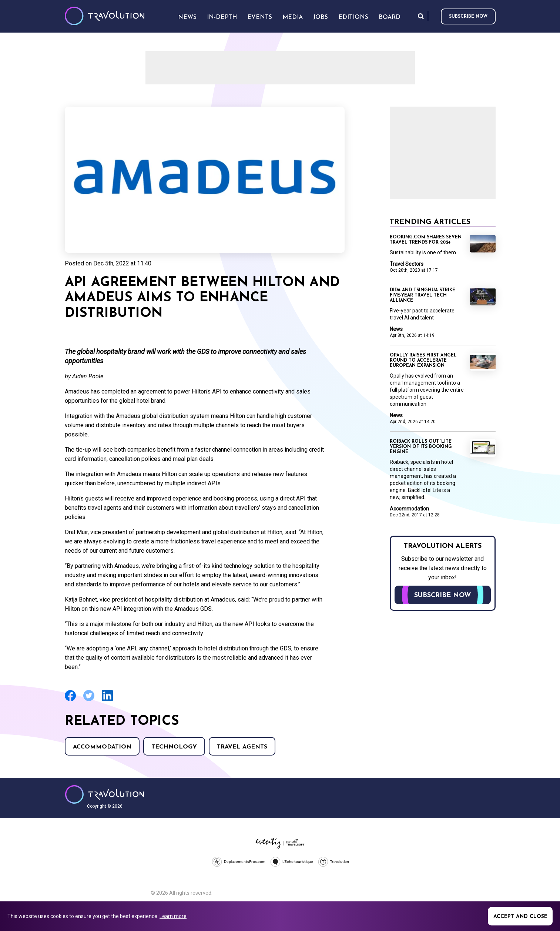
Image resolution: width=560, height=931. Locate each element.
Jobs (321, 17)
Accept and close (520, 917)
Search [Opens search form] (421, 16)
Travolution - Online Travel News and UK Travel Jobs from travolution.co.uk (105, 794)
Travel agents (242, 747)
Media (293, 17)
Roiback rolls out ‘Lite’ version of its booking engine (421, 447)
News (396, 329)
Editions (353, 17)
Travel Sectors (407, 264)
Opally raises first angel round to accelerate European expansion (423, 361)
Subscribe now (468, 17)
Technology (174, 747)
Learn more (173, 916)
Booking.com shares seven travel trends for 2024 (426, 240)
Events (260, 17)
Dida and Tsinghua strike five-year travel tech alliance (422, 295)
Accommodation (102, 747)
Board (390, 17)
